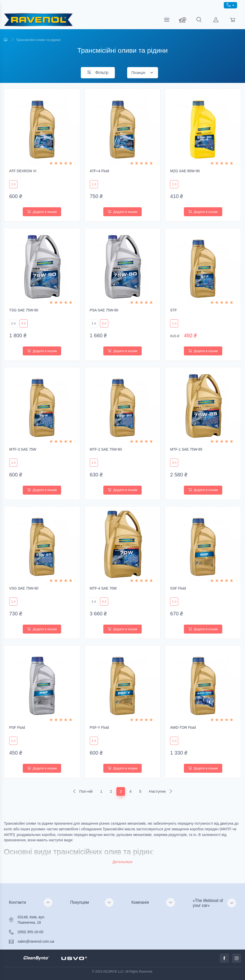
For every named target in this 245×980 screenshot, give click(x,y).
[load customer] (216, 20)
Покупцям (80, 902)
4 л (23, 323)
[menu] (167, 20)
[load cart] (233, 20)
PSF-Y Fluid (99, 727)
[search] (199, 20)
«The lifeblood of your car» (208, 903)
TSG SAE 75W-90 (24, 310)
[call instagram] (237, 958)
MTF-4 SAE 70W (103, 588)
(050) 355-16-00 (30, 932)
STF (173, 310)
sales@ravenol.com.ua (36, 941)
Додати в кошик (42, 212)
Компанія (140, 902)
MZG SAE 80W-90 (185, 171)
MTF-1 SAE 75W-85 (186, 449)
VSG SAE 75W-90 (24, 588)
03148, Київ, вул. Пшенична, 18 (31, 920)
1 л (13, 184)
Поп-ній (82, 791)
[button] (122, 862)
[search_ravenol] (183, 20)
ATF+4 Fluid (99, 171)
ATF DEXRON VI (23, 171)
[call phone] (230, 5)
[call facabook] (224, 958)
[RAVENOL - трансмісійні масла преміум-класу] (38, 20)
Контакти (18, 902)
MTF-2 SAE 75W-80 (106, 449)
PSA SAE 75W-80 (104, 310)
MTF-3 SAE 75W (23, 449)
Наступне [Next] (161, 791)
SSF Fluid (178, 588)
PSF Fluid (17, 727)
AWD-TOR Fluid (183, 727)
